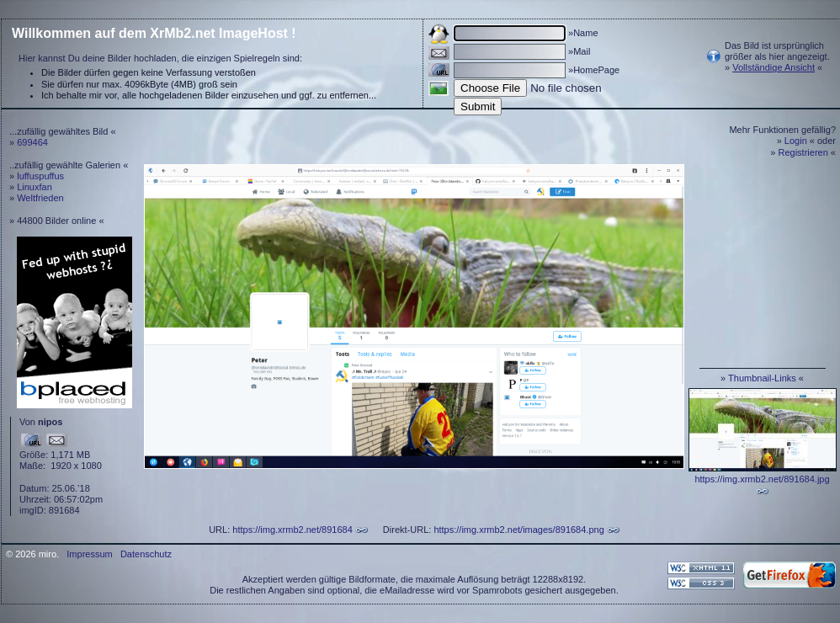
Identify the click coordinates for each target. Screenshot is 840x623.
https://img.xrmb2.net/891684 (292, 530)
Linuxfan (35, 187)
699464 (32, 142)
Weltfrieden (40, 198)
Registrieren (803, 152)
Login (796, 141)
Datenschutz (146, 554)
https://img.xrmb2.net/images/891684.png (518, 530)
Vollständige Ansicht (774, 67)
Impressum (89, 554)
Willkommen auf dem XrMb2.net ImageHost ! (154, 33)
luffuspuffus (40, 176)
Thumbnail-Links (762, 378)
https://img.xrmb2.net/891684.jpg (762, 479)
